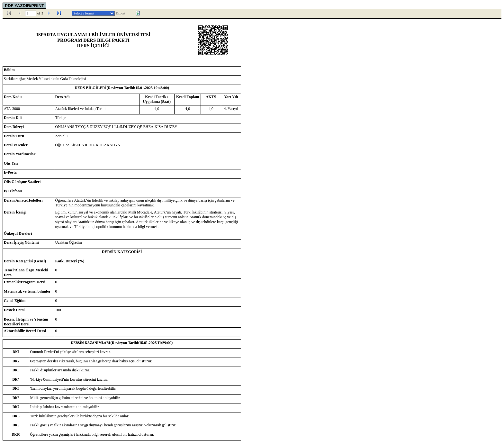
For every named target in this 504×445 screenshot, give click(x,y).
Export (121, 13)
